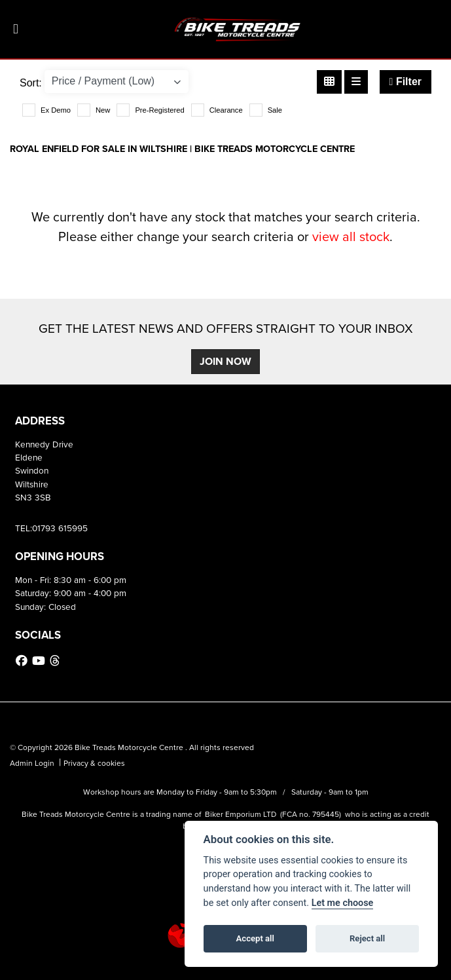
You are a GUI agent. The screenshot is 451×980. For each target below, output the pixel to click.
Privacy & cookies (94, 763)
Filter (406, 82)
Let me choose (343, 903)
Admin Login (32, 763)
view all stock (351, 236)
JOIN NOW (225, 361)
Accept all (255, 938)
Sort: (31, 83)
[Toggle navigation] (16, 29)
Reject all (367, 938)
